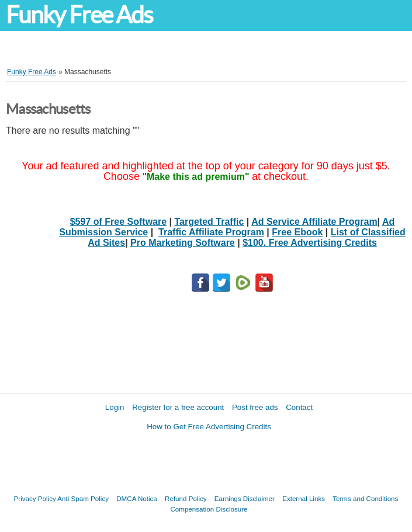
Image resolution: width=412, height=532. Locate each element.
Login (115, 407)
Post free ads (255, 407)
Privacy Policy (35, 498)
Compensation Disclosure (209, 509)
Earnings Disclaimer (245, 498)
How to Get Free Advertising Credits (209, 427)
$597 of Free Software (118, 222)
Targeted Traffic (210, 222)
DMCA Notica (137, 498)
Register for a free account (178, 407)
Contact (299, 407)
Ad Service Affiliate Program (314, 222)
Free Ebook (297, 232)
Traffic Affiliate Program (211, 232)
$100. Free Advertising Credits (310, 243)
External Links (304, 498)
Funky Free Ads (79, 15)
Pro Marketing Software (183, 243)
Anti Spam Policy (83, 498)
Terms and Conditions (365, 498)
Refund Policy (186, 498)
